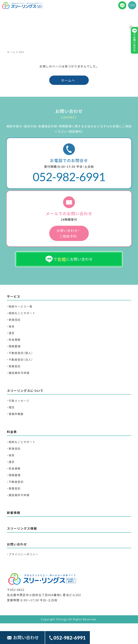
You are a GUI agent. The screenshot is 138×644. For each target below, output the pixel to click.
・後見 (11, 326)
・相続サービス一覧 (20, 306)
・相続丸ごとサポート (21, 313)
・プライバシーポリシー (23, 554)
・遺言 (11, 333)
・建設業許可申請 (18, 373)
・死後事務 (14, 340)
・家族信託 (14, 320)
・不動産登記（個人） (20, 353)
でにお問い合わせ (69, 259)
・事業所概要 (15, 414)
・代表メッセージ (18, 401)
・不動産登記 (15, 482)
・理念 (11, 407)
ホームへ (68, 80)
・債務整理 (14, 346)
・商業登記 (14, 366)
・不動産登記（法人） (20, 360)
